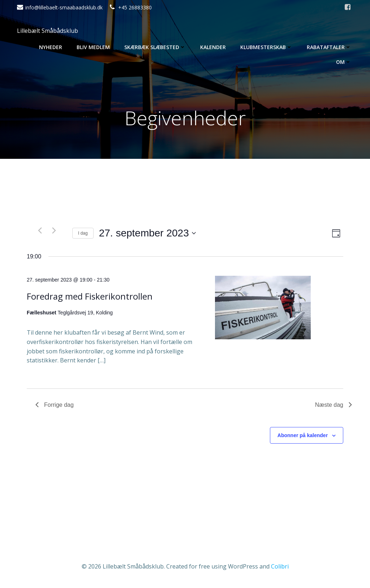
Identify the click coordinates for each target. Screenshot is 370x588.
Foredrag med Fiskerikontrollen (90, 296)
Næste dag (334, 405)
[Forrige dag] (40, 230)
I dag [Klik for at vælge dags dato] (83, 233)
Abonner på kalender (303, 435)
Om (344, 62)
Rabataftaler (329, 47)
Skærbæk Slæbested (155, 47)
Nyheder (51, 47)
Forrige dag (55, 405)
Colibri (280, 566)
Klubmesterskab (266, 47)
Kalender (213, 47)
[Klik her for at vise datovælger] (147, 233)
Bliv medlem (93, 47)
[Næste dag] (54, 230)
